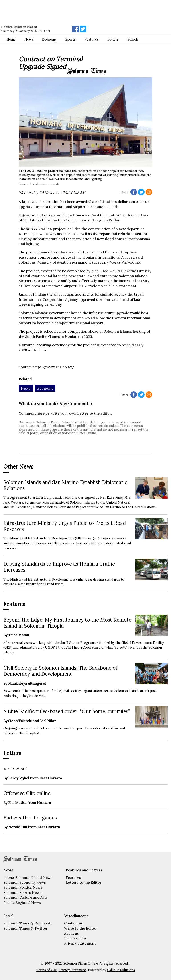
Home (11, 39)
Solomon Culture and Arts (25, 897)
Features (73, 877)
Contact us (73, 923)
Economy (49, 39)
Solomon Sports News (22, 892)
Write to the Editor (80, 928)
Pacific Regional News (22, 902)
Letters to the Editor (84, 882)
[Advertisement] (63, 12)
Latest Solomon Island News (28, 877)
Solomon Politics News (23, 887)
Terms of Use (76, 938)
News (29, 39)
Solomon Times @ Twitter (25, 928)
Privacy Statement (80, 943)
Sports (71, 39)
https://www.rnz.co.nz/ (53, 367)
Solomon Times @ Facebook (27, 923)
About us (71, 933)
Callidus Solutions (121, 970)
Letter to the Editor (94, 413)
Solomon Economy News (25, 882)
